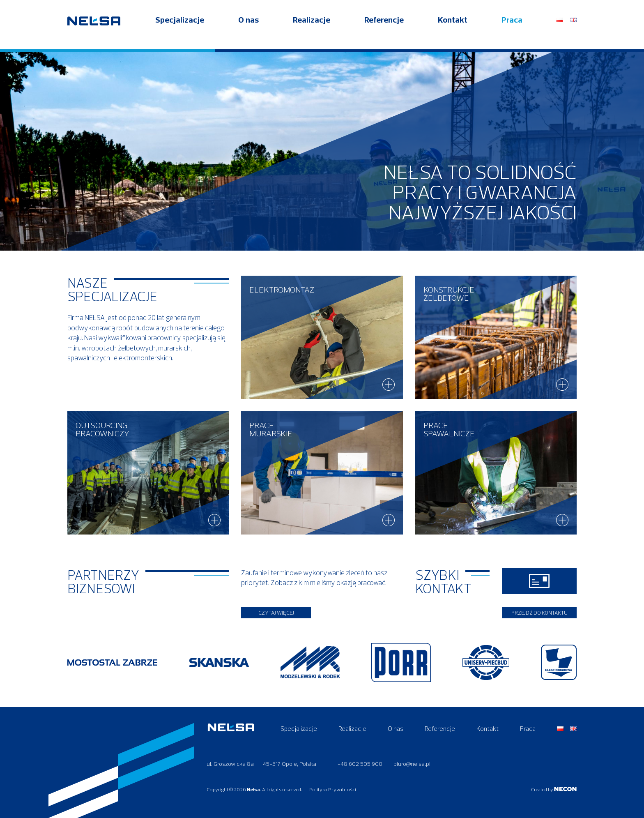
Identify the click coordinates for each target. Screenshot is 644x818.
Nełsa (253, 789)
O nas (248, 29)
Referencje (384, 29)
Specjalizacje (180, 29)
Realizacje (312, 29)
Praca (512, 29)
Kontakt (453, 29)
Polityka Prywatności (339, 789)
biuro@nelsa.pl (412, 763)
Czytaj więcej (276, 613)
